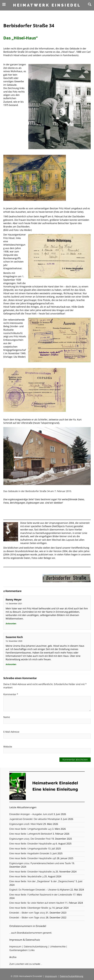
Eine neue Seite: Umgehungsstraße (28, 849)
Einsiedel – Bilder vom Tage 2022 (27, 918)
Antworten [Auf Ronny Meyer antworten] (11, 624)
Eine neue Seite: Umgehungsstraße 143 (30, 829)
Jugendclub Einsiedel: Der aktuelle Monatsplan (35, 819)
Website (8, 747)
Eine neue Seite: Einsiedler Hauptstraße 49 (32, 844)
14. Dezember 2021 (14, 604)
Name (7, 717)
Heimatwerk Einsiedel (47, 5)
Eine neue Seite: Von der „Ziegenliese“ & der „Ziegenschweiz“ (42, 881)
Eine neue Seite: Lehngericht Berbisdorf (31, 834)
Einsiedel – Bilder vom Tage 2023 (27, 913)
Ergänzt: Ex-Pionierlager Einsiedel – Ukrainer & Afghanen (40, 890)
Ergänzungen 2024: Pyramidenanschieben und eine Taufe (40, 863)
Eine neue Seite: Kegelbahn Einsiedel (29, 854)
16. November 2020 (14, 641)
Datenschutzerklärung (36, 947)
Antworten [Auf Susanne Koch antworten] (11, 664)
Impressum (15, 947)
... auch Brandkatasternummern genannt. (31, 933)
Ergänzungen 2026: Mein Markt (26, 824)
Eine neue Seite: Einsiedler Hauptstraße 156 (33, 858)
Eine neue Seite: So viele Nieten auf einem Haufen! (37, 903)
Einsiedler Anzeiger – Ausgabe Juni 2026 (31, 814)
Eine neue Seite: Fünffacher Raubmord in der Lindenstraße (41, 895)
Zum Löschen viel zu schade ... (26, 964)
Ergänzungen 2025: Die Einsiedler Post (30, 839)
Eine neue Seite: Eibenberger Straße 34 (30, 908)
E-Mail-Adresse (11, 732)
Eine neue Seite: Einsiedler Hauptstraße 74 (32, 872)
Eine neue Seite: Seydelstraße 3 (26, 877)
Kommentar (11, 694)
